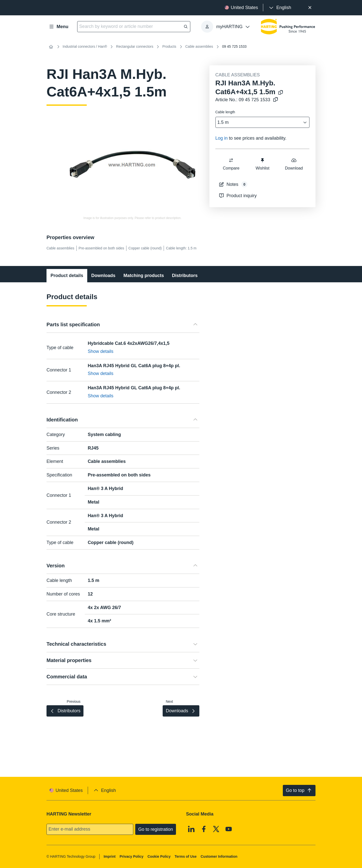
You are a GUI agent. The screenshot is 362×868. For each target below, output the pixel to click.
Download (294, 164)
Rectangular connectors (135, 46)
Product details (67, 276)
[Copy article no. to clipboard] (276, 100)
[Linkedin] (191, 829)
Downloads (103, 276)
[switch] (231, 160)
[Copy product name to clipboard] (281, 93)
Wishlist (262, 164)
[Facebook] (204, 829)
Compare (231, 164)
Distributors (185, 276)
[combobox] (259, 122)
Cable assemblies (199, 46)
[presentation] (280, 8)
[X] (216, 829)
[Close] (310, 8)
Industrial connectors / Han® (85, 46)
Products (169, 46)
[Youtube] (229, 829)
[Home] (51, 47)
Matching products (144, 276)
